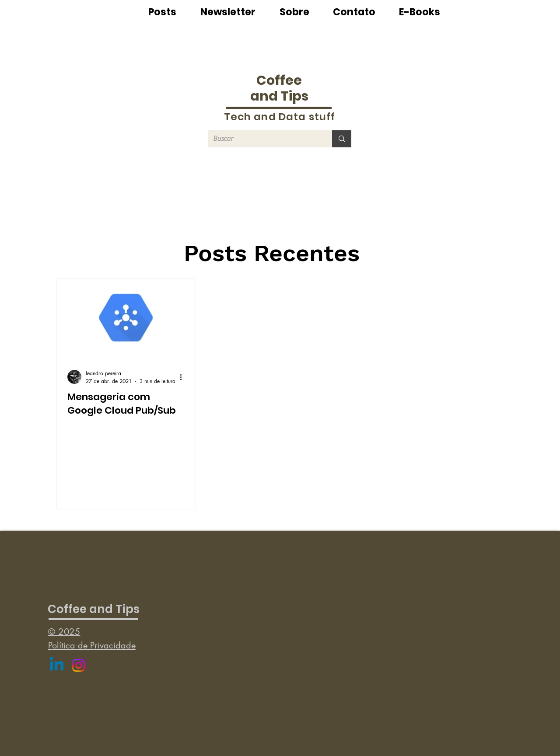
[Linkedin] (57, 665)
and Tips (279, 96)
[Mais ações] (184, 377)
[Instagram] (79, 665)
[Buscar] (263, 139)
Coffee (279, 80)
